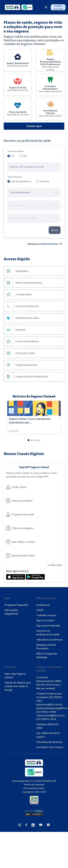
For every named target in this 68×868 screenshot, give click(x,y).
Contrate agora (34, 126)
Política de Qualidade (34, 785)
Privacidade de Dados (34, 788)
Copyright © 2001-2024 (34, 792)
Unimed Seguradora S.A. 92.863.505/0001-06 (34, 781)
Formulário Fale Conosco (50, 747)
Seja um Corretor (45, 620)
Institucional (43, 605)
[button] (29, 440)
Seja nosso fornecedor (48, 626)
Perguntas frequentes (16, 605)
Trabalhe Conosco (46, 615)
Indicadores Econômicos (49, 640)
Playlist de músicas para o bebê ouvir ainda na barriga (18, 686)
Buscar (55, 230)
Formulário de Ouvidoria (49, 742)
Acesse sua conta (58, 8)
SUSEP (40, 610)
